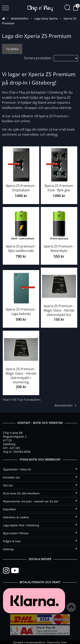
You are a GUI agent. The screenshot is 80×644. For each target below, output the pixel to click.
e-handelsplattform (35, 642)
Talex (64, 642)
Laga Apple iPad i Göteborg (40, 525)
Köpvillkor (40, 509)
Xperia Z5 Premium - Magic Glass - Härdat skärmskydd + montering (21, 376)
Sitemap (40, 549)
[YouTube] (15, 571)
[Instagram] (7, 571)
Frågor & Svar (40, 541)
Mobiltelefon (20, 18)
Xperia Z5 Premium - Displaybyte (21, 188)
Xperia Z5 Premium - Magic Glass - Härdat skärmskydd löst (59, 310)
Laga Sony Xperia (46, 18)
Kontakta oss (40, 477)
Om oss (40, 485)
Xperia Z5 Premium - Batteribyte (59, 249)
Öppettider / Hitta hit (40, 469)
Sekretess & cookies (40, 517)
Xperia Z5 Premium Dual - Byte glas (59, 188)
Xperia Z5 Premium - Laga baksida (21, 312)
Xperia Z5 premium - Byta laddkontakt (21, 249)
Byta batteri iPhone (40, 533)
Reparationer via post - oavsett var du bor (40, 501)
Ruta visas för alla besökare (40, 493)
